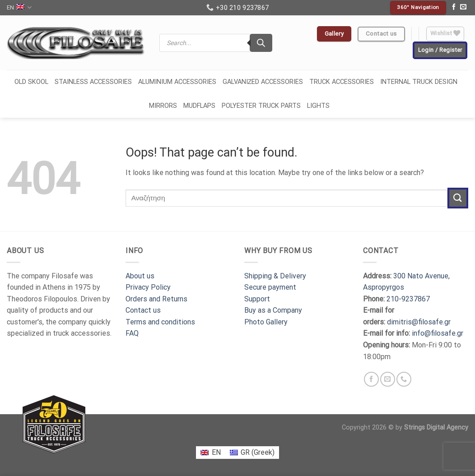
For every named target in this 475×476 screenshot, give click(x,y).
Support (257, 299)
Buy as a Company (273, 310)
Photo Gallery (266, 322)
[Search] (261, 43)
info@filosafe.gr (438, 333)
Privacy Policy (148, 287)
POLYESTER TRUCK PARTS (261, 106)
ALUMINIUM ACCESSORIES (177, 82)
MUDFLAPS (199, 106)
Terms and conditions (160, 322)
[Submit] (458, 198)
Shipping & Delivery (275, 276)
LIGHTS (318, 106)
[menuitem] (210, 453)
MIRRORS (163, 106)
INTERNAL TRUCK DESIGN (419, 82)
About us (140, 276)
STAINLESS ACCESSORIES (93, 82)
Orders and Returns (156, 299)
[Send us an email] (463, 8)
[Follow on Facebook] (454, 8)
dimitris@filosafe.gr (419, 322)
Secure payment (270, 287)
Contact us (143, 310)
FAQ (132, 333)
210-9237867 (408, 299)
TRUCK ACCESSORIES (342, 82)
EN (19, 7)
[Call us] (404, 379)
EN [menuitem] (216, 452)
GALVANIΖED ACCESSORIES (263, 82)
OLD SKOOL (31, 82)
